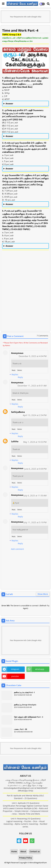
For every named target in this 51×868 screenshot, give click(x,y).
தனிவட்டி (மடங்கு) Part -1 (24, 692)
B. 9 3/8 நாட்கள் (26, 204)
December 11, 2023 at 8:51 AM (32, 386)
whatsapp (40, 669)
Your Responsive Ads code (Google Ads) (26, 17)
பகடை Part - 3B (21, 729)
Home (14, 851)
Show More (43, 594)
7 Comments (42, 336)
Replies (15, 374)
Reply (14, 370)
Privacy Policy (26, 858)
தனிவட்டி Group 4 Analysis (25, 705)
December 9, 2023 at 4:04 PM (33, 356)
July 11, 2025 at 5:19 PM (35, 522)
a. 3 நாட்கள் (26, 246)
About (23, 851)
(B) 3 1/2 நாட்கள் (26, 136)
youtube (15, 676)
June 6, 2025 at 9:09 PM (35, 469)
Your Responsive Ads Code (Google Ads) (26, 640)
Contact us (35, 851)
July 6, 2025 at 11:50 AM (35, 495)
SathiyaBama (18, 412)
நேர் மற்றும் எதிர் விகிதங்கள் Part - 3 (28, 717)
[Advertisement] (26, 303)
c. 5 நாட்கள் (26, 169)
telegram (15, 669)
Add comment (17, 549)
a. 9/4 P (26, 104)
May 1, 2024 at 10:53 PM (35, 442)
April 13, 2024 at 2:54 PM (35, 415)
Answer (9, 103)
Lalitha (15, 441)
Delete (20, 370)
